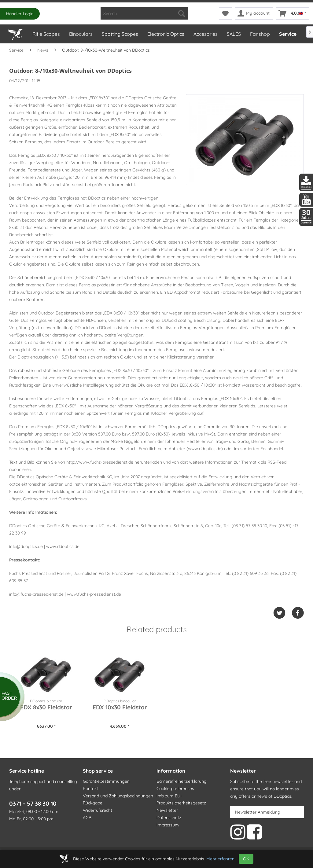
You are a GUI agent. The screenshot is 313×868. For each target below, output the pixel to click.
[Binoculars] (81, 34)
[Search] (182, 13)
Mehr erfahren (220, 859)
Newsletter (167, 810)
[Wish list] (225, 13)
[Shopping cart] (293, 13)
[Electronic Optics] (166, 34)
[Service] (287, 34)
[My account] (254, 13)
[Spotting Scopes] (120, 34)
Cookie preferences (175, 789)
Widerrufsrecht (98, 810)
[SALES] (234, 34)
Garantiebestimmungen (106, 781)
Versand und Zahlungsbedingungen (118, 796)
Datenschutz (169, 818)
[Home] (15, 33)
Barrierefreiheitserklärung (182, 781)
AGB (87, 818)
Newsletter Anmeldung (258, 812)
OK (246, 859)
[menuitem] (144, 13)
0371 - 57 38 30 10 (33, 804)
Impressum (168, 825)
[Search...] (144, 13)
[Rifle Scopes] (46, 34)
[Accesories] (205, 34)
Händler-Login (20, 14)
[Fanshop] (260, 34)
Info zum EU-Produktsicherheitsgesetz (181, 800)
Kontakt (90, 789)
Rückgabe (93, 803)
